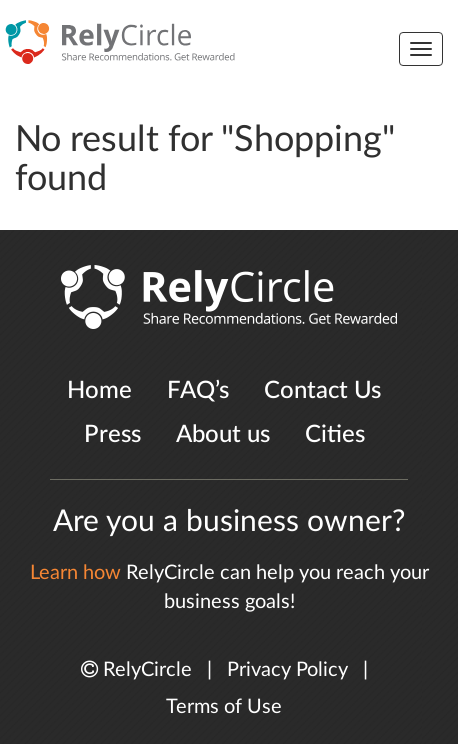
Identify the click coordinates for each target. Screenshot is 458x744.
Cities (335, 435)
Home (99, 391)
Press (112, 435)
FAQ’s (198, 391)
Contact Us (322, 391)
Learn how (75, 573)
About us (223, 435)
